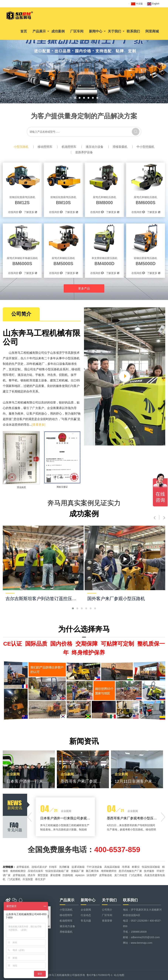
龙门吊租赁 (121, 875)
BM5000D (146, 261)
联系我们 (133, 31)
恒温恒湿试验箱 (151, 867)
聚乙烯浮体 (92, 871)
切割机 (63, 375)
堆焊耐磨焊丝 (109, 871)
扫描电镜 (68, 875)
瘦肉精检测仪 (18, 871)
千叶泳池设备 (94, 867)
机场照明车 (69, 147)
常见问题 (86, 921)
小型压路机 (21, 147)
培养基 (126, 867)
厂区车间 (77, 31)
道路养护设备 (84, 152)
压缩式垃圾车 (35, 871)
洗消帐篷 (64, 867)
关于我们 (114, 31)
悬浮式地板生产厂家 (130, 871)
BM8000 (104, 200)
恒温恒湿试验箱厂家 (57, 871)
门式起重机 (136, 875)
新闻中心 (96, 31)
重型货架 (43, 875)
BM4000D (104, 261)
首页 (24, 31)
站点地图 (119, 975)
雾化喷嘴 (55, 875)
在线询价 (13, 212)
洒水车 (32, 875)
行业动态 (86, 915)
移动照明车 (45, 147)
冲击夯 (52, 375)
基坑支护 (40, 879)
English (153, 4)
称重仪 (136, 867)
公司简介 (107, 910)
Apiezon (80, 875)
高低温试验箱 (112, 867)
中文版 (137, 4)
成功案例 (58, 31)
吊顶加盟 (28, 879)
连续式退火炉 (39, 867)
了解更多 (29, 212)
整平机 (13, 380)
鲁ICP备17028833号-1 (100, 975)
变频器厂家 (77, 871)
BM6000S (146, 200)
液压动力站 (25, 375)
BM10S (63, 200)
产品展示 (39, 31)
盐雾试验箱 (78, 867)
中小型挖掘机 (145, 147)
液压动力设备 (95, 147)
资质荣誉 (107, 921)
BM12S (22, 200)
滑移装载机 (120, 147)
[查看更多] (38, 425)
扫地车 (53, 867)
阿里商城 (152, 31)
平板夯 (40, 375)
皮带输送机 (23, 867)
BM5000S (63, 261)
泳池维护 (92, 875)
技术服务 (149, 871)
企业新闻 (86, 910)
